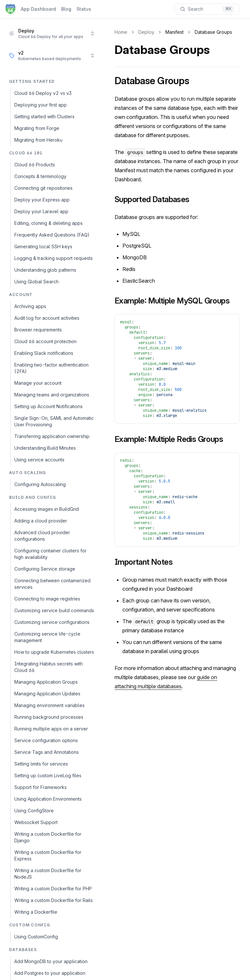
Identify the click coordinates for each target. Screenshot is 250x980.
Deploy (146, 32)
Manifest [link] (174, 32)
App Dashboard (38, 9)
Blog (66, 9)
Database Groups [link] (213, 32)
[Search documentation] (207, 9)
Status (84, 9)
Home (121, 32)
